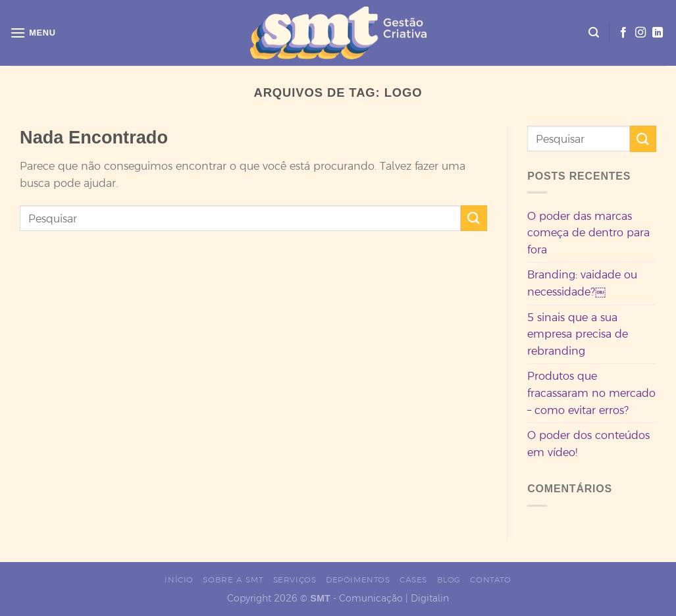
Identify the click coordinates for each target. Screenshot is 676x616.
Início (179, 580)
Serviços (295, 580)
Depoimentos (358, 580)
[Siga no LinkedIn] (658, 33)
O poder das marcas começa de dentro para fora (588, 233)
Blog (449, 580)
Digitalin (430, 598)
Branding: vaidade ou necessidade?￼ (582, 283)
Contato (490, 580)
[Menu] (33, 33)
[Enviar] (474, 218)
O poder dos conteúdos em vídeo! (588, 444)
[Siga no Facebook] (623, 33)
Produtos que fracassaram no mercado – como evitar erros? (591, 393)
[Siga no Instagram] (640, 33)
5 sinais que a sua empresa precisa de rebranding (578, 334)
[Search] (594, 33)
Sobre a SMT (233, 580)
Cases (413, 580)
